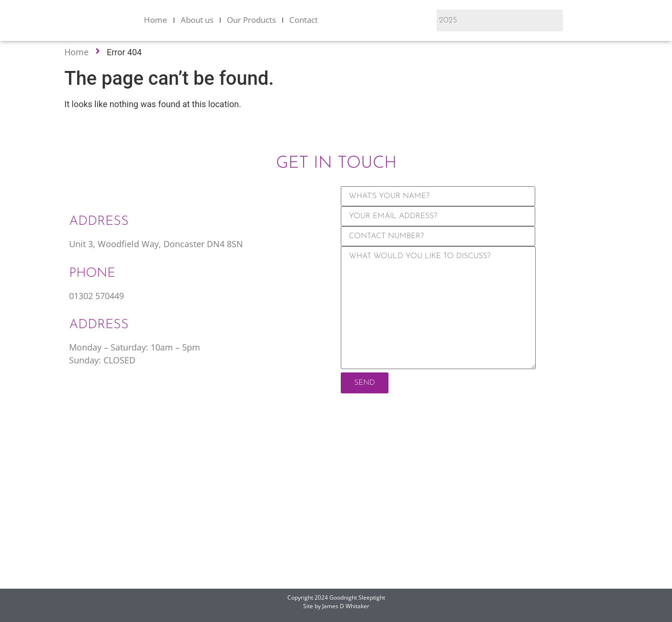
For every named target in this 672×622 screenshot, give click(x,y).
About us (197, 20)
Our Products (251, 20)
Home (156, 20)
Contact (304, 20)
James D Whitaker (346, 606)
